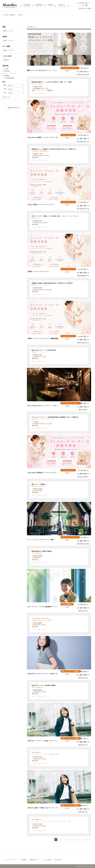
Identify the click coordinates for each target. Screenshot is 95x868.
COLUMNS (50, 6)
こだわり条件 (7, 56)
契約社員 (6, 71)
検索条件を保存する (14, 108)
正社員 (5, 69)
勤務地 (5, 37)
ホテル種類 (6, 46)
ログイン (89, 3)
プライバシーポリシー (11, 860)
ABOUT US (62, 6)
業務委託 (6, 76)
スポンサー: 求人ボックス (39, 93)
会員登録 (81, 3)
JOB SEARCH (27, 6)
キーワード (6, 97)
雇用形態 (5, 66)
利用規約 (24, 860)
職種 (4, 27)
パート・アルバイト (9, 73)
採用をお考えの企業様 (85, 8)
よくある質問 (84, 5)
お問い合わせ (58, 860)
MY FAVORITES (39, 6)
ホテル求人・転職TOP (9, 15)
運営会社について (35, 860)
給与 (4, 82)
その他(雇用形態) (8, 78)
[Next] (90, 840)
